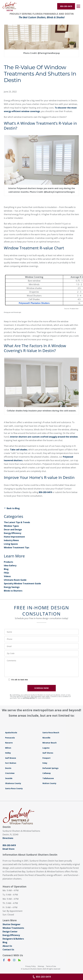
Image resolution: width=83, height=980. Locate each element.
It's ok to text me (20, 680)
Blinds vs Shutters (13, 591)
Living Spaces (11, 544)
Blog (6, 569)
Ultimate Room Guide (15, 580)
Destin (8, 768)
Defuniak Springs (50, 768)
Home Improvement (14, 537)
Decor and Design (13, 530)
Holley (8, 753)
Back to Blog (12, 508)
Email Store (9, 849)
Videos (7, 576)
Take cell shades (19, 450)
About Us (7, 946)
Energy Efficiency (13, 533)
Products (8, 562)
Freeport (46, 758)
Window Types (11, 526)
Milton (8, 748)
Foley (45, 763)
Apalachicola (11, 733)
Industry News (11, 540)
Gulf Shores (48, 753)
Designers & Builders (13, 939)
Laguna (46, 748)
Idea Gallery (10, 566)
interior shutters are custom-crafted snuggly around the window (44, 437)
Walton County (49, 783)
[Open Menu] (78, 6)
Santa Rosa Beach (51, 733)
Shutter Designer (11, 924)
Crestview (10, 773)
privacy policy (29, 698)
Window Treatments (13, 928)
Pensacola (10, 738)
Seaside (9, 778)
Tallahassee (48, 778)
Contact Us (8, 950)
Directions (8, 838)
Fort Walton (11, 763)
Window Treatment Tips (17, 548)
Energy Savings (12, 587)
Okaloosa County (13, 783)
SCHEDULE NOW (41, 688)
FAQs (6, 573)
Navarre (9, 743)
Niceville (46, 738)
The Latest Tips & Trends (17, 522)
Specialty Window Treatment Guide (22, 584)
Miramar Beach (50, 743)
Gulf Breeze (11, 758)
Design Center (10, 932)
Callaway (47, 773)
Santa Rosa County (14, 788)
